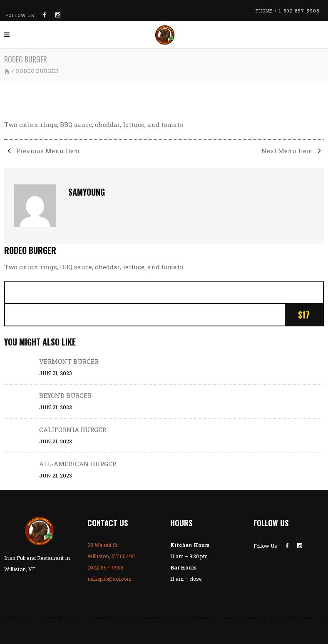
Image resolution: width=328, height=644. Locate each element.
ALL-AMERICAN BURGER (78, 464)
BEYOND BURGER (65, 395)
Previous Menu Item (42, 151)
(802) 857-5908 (106, 567)
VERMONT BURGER (69, 361)
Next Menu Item (293, 151)
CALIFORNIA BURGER (73, 430)
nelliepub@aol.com (109, 579)
